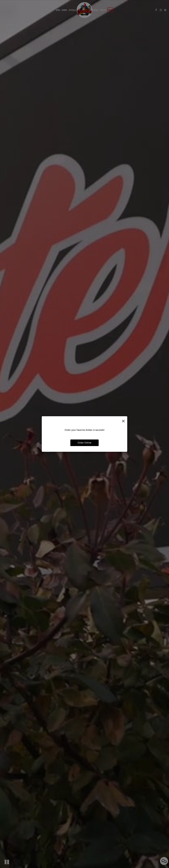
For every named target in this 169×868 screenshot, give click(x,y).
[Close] (123, 421)
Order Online (84, 443)
